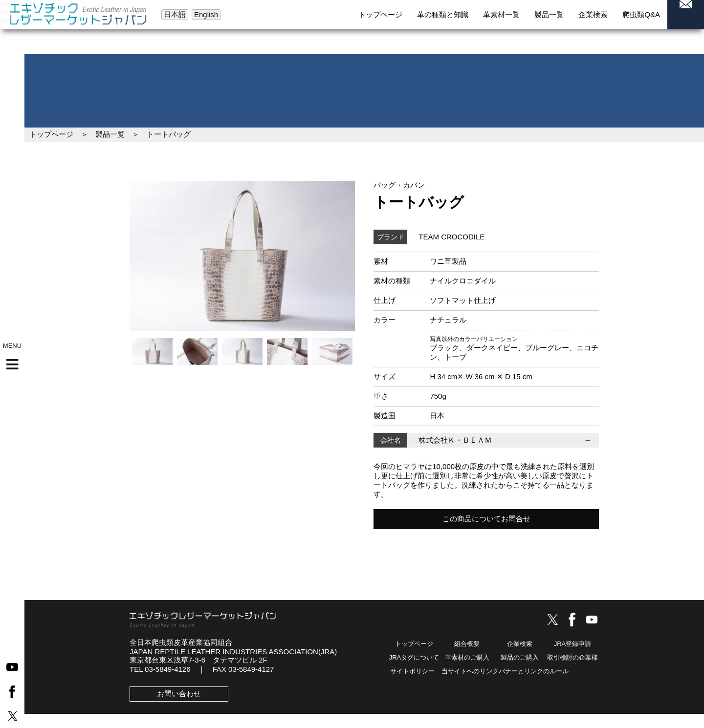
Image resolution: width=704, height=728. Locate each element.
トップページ (51, 134)
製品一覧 (110, 134)
